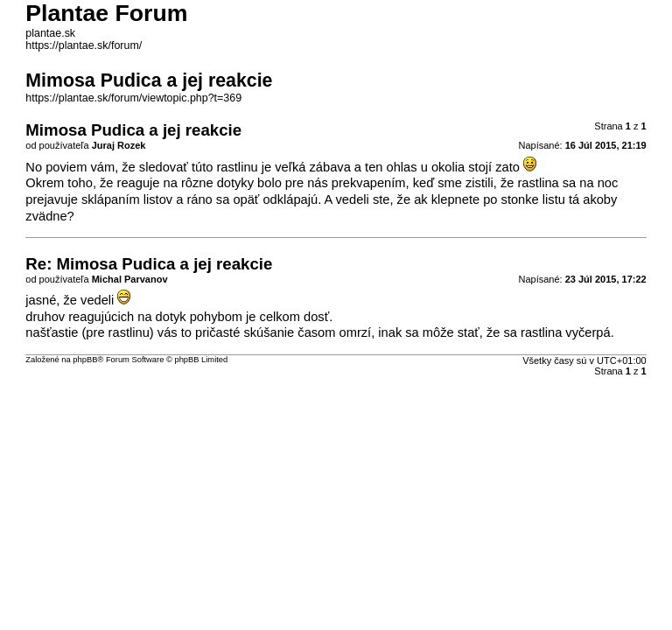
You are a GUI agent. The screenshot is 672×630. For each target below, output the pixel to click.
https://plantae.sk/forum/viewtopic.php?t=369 (133, 98)
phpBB (85, 360)
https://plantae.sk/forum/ (84, 45)
